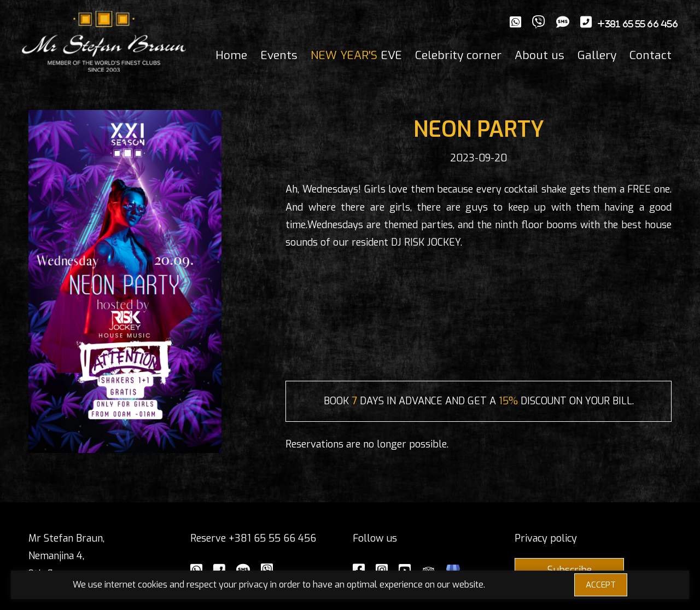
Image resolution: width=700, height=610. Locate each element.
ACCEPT (601, 585)
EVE (356, 55)
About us (539, 55)
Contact (651, 55)
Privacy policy (546, 538)
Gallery (597, 55)
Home (231, 55)
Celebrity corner (458, 55)
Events (279, 55)
